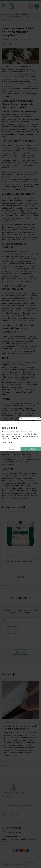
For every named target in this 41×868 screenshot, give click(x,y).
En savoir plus (7, 442)
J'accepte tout (31, 449)
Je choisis (10, 449)
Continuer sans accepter (29, 419)
